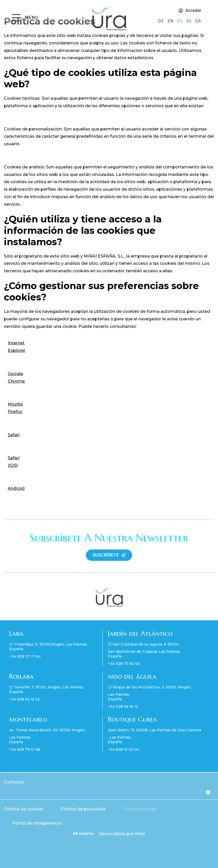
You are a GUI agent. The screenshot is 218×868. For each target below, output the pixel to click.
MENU (31, 18)
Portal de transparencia (37, 823)
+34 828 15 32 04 (123, 749)
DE (161, 21)
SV (189, 21)
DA (198, 21)
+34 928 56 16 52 (24, 699)
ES (180, 21)
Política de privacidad (83, 809)
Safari (14, 435)
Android (16, 488)
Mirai (140, 834)
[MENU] (16, 18)
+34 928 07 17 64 (25, 656)
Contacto (14, 782)
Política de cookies (24, 809)
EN (171, 21)
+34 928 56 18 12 (123, 707)
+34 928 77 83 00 (124, 664)
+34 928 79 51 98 (25, 749)
